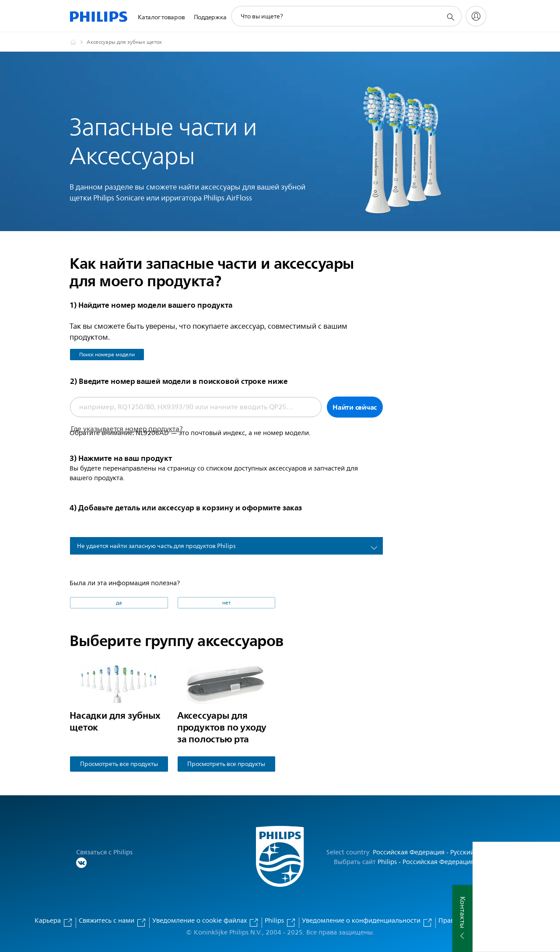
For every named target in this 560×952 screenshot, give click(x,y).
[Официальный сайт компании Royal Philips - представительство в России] (78, 42)
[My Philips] (476, 16)
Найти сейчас (355, 407)
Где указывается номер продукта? (127, 429)
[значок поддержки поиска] (450, 17)
